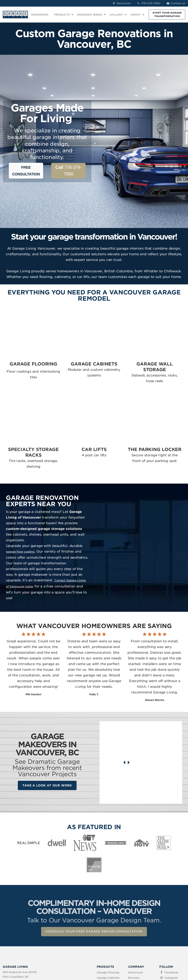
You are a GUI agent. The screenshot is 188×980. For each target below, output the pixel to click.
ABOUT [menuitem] (136, 15)
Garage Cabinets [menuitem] (108, 911)
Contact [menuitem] (134, 916)
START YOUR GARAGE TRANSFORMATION (167, 14)
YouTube (170, 927)
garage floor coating (21, 503)
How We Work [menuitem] (138, 927)
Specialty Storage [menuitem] (109, 926)
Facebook (171, 905)
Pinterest (171, 921)
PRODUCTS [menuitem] (62, 15)
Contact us (176, 3)
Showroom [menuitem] (136, 905)
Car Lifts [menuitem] (102, 931)
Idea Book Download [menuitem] (135, 934)
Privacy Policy (58, 957)
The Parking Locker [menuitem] (105, 938)
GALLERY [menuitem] (116, 15)
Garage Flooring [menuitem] (108, 905)
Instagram (171, 911)
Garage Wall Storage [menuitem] (105, 918)
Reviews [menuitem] (134, 911)
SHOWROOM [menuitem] (40, 15)
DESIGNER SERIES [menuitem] (90, 15)
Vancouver (121, 3)
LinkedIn (170, 916)
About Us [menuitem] (134, 921)
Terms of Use (78, 957)
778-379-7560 (149, 3)
